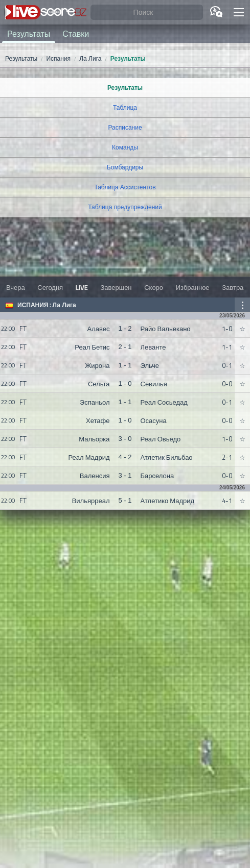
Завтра (233, 287)
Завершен (116, 287)
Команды (125, 147)
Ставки (76, 34)
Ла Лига (64, 305)
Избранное (193, 287)
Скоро (154, 287)
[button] (239, 12)
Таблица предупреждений (125, 207)
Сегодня (50, 287)
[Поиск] (147, 13)
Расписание (125, 128)
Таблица (125, 108)
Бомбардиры (125, 167)
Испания (33, 305)
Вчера (16, 287)
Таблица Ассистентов (125, 187)
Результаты (29, 34)
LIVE (82, 287)
